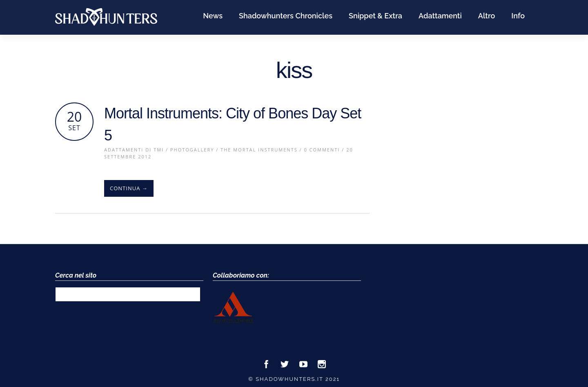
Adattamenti (440, 16)
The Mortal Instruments (259, 150)
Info (518, 16)
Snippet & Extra (375, 16)
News (213, 16)
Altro (487, 16)
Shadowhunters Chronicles (286, 16)
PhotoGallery (192, 150)
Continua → (129, 188)
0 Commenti (322, 150)
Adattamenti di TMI (134, 150)
